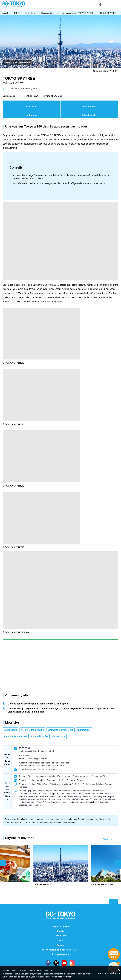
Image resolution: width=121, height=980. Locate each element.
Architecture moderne (32, 730)
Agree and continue (108, 973)
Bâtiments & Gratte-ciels (60, 730)
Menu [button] (118, 4)
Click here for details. (63, 977)
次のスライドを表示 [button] (118, 863)
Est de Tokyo (32, 96)
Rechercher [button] (105, 4)
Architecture (11, 730)
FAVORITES (113, 4)
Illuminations (84, 730)
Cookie (60, 931)
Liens (60, 940)
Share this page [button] (109, 4)
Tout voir (108, 839)
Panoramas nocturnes (16, 736)
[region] (60, 973)
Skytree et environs (52, 96)
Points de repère (40, 736)
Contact (61, 945)
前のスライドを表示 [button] (3, 863)
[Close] (119, 970)
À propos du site (61, 926)
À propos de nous (61, 954)
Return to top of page (114, 901)
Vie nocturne (59, 736)
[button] (100, 4)
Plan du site (60, 936)
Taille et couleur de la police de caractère (60, 950)
